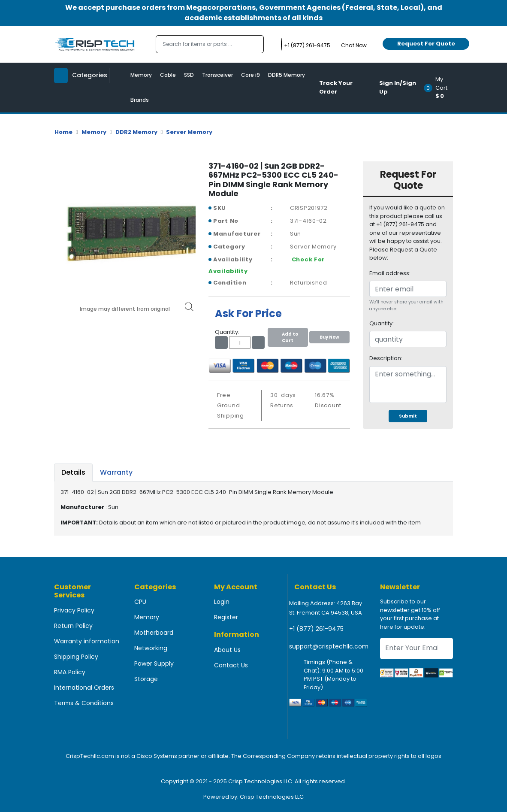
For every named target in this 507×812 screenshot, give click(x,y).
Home (63, 132)
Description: (386, 358)
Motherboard (154, 633)
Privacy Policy (74, 610)
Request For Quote (426, 44)
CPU (140, 602)
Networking (151, 648)
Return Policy (73, 626)
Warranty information (87, 641)
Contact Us (231, 665)
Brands (140, 100)
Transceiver (217, 75)
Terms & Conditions (84, 703)
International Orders (84, 688)
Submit (408, 416)
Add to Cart (288, 337)
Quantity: (382, 323)
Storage (146, 679)
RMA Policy (70, 672)
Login (222, 602)
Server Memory (189, 132)
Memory (141, 75)
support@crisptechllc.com (329, 646)
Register (226, 617)
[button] (441, 88)
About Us (227, 650)
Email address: (390, 273)
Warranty (116, 472)
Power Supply (154, 664)
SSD (189, 75)
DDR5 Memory (287, 75)
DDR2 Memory (136, 132)
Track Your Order (336, 87)
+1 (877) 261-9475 (316, 629)
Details (73, 472)
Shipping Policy (76, 657)
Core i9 (250, 75)
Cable (168, 75)
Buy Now (329, 337)
